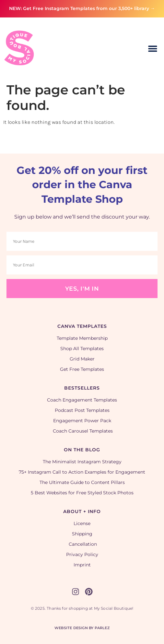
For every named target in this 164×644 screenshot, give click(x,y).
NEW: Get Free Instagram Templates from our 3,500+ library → (82, 8)
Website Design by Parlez (82, 628)
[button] (153, 48)
